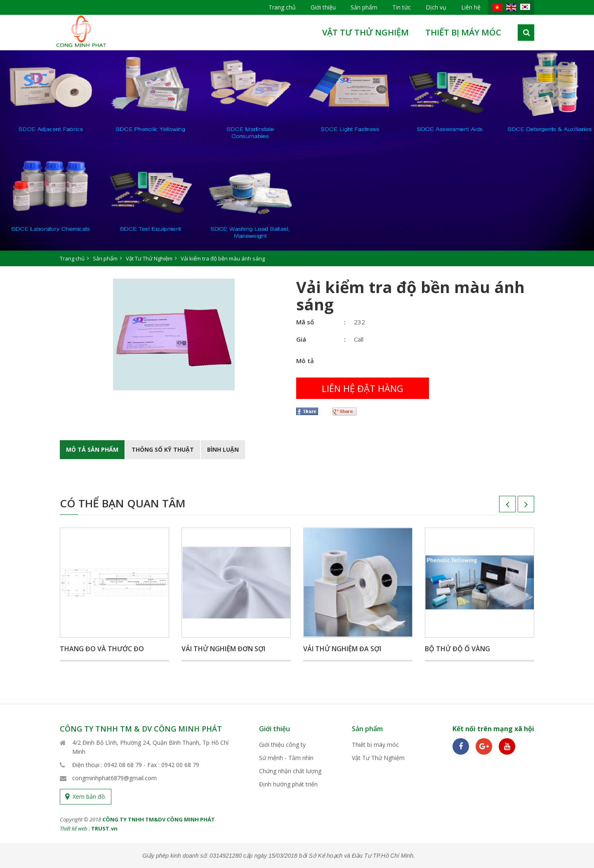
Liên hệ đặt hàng (363, 388)
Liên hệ (471, 7)
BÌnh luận (223, 449)
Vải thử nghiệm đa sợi (342, 649)
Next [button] (518, 507)
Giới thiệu (323, 7)
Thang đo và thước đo (102, 649)
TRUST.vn (104, 828)
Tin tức (402, 7)
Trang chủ (282, 7)
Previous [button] (499, 507)
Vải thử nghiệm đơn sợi (223, 649)
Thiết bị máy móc (463, 32)
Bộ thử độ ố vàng (457, 649)
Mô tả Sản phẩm (92, 449)
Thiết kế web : (75, 828)
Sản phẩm (364, 7)
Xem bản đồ (89, 796)
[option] (297, 158)
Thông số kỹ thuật (163, 449)
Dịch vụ (436, 7)
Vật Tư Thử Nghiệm (365, 32)
